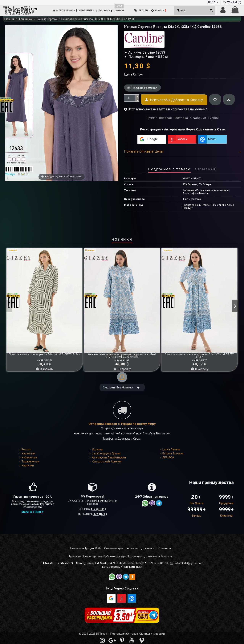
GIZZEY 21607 (199, 360)
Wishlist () (232, 2)
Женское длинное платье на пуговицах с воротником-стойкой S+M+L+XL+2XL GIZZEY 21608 (122, 356)
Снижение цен (114, 548)
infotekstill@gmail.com (189, 563)
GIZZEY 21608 (122, 360)
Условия (132, 548)
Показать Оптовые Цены (183, 151)
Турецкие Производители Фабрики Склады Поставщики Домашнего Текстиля (121, 556)
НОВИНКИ (122, 240)
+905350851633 (159, 563)
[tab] (183, 152)
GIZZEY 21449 (45, 360)
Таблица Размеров (142, 88)
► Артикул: (133, 52)
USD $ (213, 2)
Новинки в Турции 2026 (85, 548)
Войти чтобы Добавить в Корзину (174, 100)
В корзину (44, 369)
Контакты (164, 548)
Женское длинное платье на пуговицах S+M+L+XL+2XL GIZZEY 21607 (199, 356)
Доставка (148, 548)
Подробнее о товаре (169, 169)
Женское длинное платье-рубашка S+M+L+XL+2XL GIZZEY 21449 (45, 354)
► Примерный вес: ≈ (141, 57)
